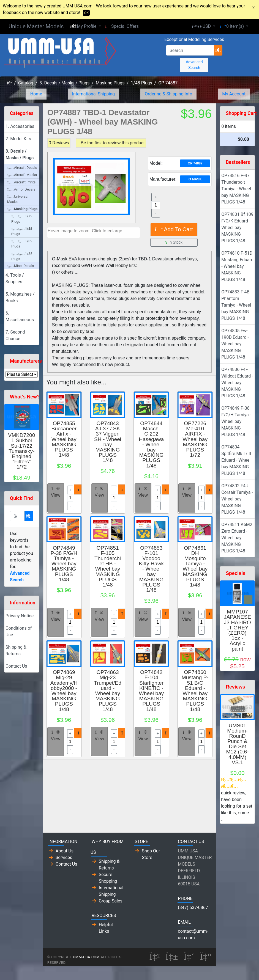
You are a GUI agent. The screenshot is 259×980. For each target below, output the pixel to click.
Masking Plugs (110, 83)
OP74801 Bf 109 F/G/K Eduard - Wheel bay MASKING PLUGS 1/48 (237, 228)
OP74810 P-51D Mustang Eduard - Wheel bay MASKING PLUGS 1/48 (237, 266)
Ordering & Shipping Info (169, 94)
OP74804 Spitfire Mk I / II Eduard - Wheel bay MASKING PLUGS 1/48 (236, 460)
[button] (85, 26)
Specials (235, 573)
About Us (65, 851)
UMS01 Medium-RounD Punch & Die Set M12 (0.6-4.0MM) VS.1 (238, 744)
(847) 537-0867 (193, 908)
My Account (234, 94)
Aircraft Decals (22, 168)
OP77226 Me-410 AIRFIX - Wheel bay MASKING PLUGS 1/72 (195, 439)
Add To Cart (174, 229)
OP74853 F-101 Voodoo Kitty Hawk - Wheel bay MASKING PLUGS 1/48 (152, 569)
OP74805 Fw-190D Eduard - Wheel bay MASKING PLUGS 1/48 (235, 344)
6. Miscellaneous (20, 316)
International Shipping (93, 94)
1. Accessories (20, 126)
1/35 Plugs (22, 256)
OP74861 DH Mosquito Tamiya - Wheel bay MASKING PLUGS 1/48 (195, 566)
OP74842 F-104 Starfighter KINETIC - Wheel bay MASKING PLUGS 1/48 (152, 691)
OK (86, 13)
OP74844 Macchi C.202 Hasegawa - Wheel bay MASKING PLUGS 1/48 (152, 444)
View (56, 492)
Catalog (26, 83)
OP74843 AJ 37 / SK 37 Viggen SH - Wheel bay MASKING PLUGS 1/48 (108, 442)
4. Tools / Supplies (15, 278)
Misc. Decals (21, 266)
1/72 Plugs (22, 219)
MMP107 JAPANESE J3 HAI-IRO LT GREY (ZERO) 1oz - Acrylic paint (237, 630)
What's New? (25, 397)
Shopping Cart (241, 113)
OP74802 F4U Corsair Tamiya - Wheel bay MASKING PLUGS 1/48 (237, 499)
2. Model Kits (18, 139)
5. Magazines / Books (20, 297)
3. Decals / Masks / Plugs (64, 83)
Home (36, 94)
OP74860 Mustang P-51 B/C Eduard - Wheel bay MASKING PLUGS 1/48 (195, 691)
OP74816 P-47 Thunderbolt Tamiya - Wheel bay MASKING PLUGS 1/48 (236, 189)
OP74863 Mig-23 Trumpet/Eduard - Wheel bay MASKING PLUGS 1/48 (108, 691)
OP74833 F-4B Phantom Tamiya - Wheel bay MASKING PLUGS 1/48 (236, 305)
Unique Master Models (36, 26)
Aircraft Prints (21, 182)
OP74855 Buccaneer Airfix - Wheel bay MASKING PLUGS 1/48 (64, 439)
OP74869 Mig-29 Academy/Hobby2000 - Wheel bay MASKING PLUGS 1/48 (64, 691)
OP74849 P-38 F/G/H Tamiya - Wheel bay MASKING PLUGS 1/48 (64, 564)
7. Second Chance (15, 335)
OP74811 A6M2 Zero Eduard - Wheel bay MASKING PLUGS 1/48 (237, 538)
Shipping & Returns (16, 650)
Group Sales (111, 901)
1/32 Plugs (22, 244)
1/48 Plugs (141, 83)
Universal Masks (18, 199)
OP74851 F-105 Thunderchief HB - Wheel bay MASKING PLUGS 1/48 (108, 566)
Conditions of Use (19, 631)
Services (64, 858)
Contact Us (16, 666)
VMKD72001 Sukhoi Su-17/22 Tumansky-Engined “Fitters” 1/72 (21, 451)
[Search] (190, 50)
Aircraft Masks (22, 175)
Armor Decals (21, 189)
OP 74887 (168, 83)
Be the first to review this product (113, 143)
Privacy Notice (20, 616)
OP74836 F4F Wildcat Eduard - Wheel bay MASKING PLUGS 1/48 (237, 383)
